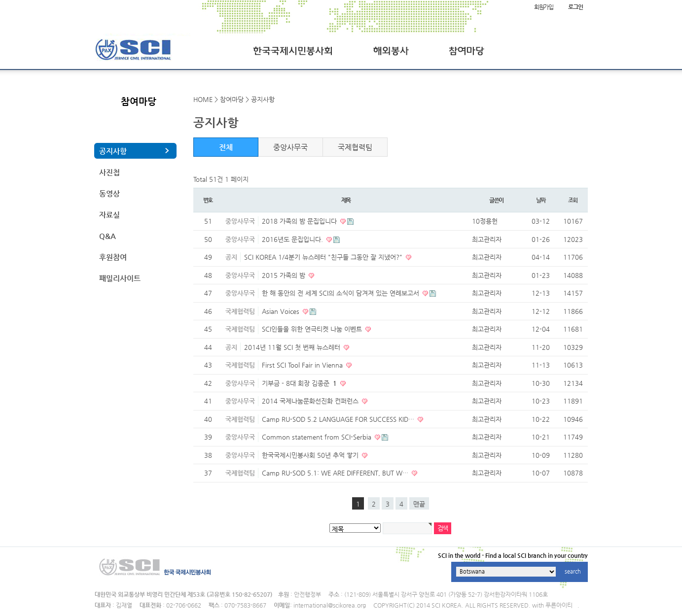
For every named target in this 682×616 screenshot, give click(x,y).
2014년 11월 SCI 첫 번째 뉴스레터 (293, 347)
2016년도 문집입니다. (293, 239)
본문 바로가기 (0, 0)
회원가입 (544, 7)
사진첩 (109, 172)
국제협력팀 (355, 147)
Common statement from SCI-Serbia (318, 437)
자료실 (109, 215)
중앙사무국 (290, 147)
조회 (573, 200)
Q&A (108, 236)
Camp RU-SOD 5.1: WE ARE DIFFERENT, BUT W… (336, 473)
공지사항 (113, 151)
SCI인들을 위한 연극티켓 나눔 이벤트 (313, 329)
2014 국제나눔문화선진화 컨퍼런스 (311, 401)
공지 (231, 257)
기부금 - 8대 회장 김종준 (300, 383)
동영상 (109, 193)
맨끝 (419, 504)
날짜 (541, 200)
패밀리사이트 (120, 278)
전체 (226, 147)
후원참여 (113, 257)
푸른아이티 (559, 605)
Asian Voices (282, 311)
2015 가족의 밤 (285, 275)
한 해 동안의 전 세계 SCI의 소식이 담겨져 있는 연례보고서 (341, 293)
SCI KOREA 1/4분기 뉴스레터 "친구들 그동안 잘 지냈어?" (324, 257)
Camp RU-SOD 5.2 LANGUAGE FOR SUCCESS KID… (339, 419)
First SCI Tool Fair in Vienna (303, 365)
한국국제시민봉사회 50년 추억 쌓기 (311, 455)
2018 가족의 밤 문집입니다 (300, 221)
